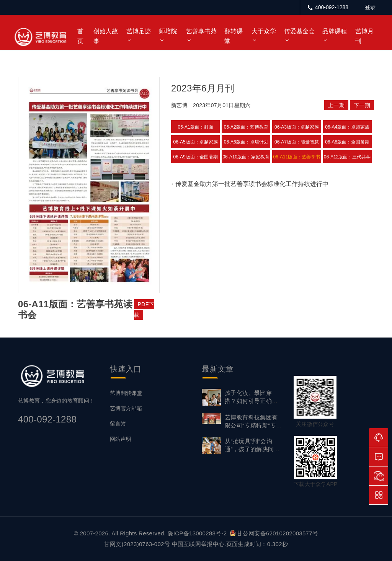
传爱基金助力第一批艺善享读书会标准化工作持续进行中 (252, 184)
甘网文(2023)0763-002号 (137, 544)
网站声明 (121, 439)
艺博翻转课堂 (126, 393)
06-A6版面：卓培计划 (246, 142)
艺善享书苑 (201, 31)
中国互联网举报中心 (198, 544)
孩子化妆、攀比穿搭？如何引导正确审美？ (251, 401)
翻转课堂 (234, 36)
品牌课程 (335, 31)
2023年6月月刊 (203, 88)
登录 (370, 7)
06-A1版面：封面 (196, 127)
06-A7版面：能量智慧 (297, 142)
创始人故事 (106, 36)
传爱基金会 (299, 31)
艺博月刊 (364, 36)
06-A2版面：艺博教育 (246, 127)
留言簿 (118, 424)
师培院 (168, 31)
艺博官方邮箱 (126, 408)
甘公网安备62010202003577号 (274, 533)
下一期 (362, 105)
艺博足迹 (139, 31)
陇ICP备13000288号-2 (198, 533)
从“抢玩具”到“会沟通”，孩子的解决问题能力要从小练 (252, 449)
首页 (80, 36)
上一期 (336, 105)
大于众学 (264, 31)
